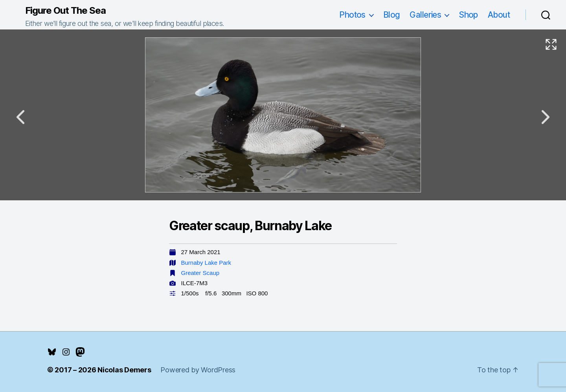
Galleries (425, 15)
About (499, 15)
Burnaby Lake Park (206, 263)
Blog (392, 15)
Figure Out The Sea (65, 11)
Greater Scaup (200, 273)
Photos (352, 15)
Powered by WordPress (198, 370)
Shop (468, 15)
